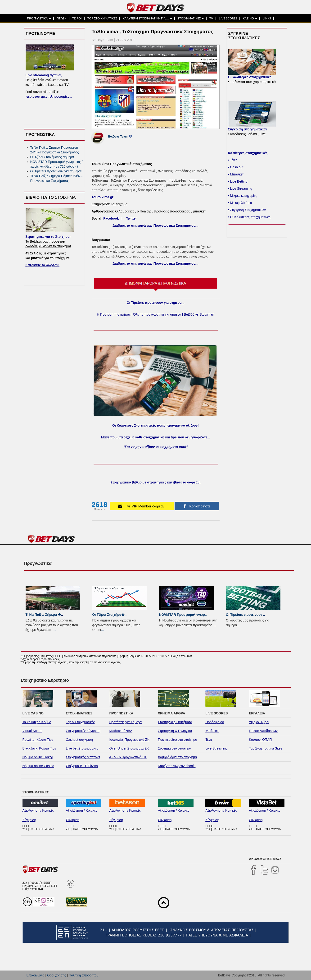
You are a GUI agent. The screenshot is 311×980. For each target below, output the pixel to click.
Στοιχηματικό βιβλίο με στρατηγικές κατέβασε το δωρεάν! (156, 482)
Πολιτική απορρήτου (83, 975)
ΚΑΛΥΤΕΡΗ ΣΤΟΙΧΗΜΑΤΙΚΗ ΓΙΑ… (147, 18)
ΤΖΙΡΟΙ (77, 18)
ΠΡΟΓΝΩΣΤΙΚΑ (39, 18)
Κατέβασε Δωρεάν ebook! (177, 766)
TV (211, 18)
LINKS (267, 18)
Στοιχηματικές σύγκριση (83, 731)
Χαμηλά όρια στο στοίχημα (178, 757)
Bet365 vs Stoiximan (199, 314)
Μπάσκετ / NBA (121, 731)
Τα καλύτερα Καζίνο (37, 722)
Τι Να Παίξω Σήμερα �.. (44, 615)
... (55, 630)
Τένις (209, 740)
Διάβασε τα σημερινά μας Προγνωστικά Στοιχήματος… (155, 225)
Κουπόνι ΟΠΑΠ (260, 740)
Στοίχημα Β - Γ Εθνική (82, 766)
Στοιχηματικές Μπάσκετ (83, 757)
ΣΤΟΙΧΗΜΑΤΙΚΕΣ (191, 18)
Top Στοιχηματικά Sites (266, 748)
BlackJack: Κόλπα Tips (39, 748)
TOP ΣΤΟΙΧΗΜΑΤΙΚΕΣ (102, 18)
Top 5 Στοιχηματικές (80, 722)
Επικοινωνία (36, 975)
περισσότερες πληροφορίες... (49, 97)
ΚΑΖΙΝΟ (250, 18)
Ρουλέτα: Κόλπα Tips (38, 740)
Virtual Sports (32, 731)
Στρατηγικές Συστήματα (175, 722)
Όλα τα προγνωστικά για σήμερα (157, 314)
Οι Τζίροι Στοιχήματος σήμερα (52, 157)
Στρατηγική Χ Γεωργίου (175, 731)
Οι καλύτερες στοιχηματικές (250, 77)
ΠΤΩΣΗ (62, 18)
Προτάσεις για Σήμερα (126, 722)
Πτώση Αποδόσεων (263, 731)
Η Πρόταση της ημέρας (114, 314)
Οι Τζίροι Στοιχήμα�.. (110, 615)
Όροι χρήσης (57, 975)
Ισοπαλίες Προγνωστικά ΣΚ (130, 740)
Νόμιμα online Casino (38, 766)
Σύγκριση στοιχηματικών (248, 129)
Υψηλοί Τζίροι (259, 722)
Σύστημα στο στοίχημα (175, 748)
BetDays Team (118, 137)
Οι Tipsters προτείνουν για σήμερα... (156, 303)
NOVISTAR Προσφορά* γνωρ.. (183, 615)
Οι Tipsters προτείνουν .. (246, 615)
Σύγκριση (29, 820)
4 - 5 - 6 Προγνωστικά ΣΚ (128, 757)
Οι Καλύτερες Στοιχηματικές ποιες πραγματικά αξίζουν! (155, 425)
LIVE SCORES (228, 18)
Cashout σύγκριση (79, 740)
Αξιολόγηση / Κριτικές (38, 810)
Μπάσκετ (212, 731)
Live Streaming (216, 748)
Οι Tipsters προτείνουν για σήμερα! (56, 171)
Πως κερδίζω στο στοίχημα (178, 740)
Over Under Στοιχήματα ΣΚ (129, 748)
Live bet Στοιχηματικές (82, 748)
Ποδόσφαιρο (215, 722)
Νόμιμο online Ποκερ (38, 757)
